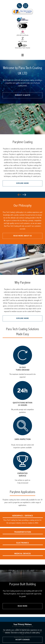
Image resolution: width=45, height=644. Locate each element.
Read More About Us (23, 236)
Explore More (22, 183)
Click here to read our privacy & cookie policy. (25, 633)
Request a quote (23, 95)
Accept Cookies (22, 640)
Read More (22, 606)
